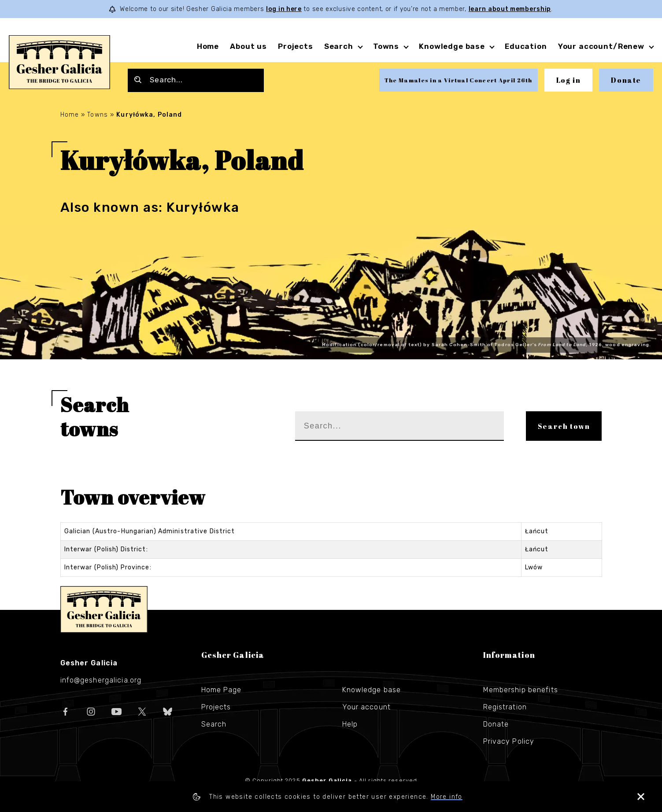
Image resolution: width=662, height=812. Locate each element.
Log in (569, 80)
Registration (505, 707)
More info (447, 797)
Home (208, 46)
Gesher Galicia (104, 609)
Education (526, 46)
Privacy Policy (509, 741)
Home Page (222, 690)
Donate (626, 80)
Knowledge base (452, 46)
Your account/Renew (601, 46)
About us (248, 46)
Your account (366, 707)
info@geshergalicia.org (101, 680)
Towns (386, 46)
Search (339, 46)
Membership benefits (521, 690)
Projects (296, 46)
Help (350, 724)
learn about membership (510, 9)
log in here (284, 9)
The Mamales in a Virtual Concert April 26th (459, 80)
